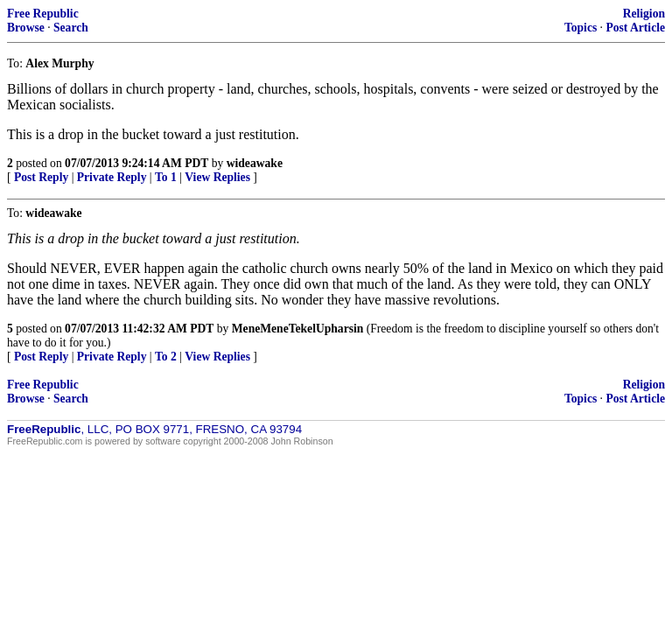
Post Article (635, 28)
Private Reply (112, 177)
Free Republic (43, 14)
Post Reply (41, 177)
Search (71, 28)
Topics (581, 28)
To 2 (166, 357)
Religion (644, 14)
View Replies (217, 177)
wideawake (255, 163)
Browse (26, 28)
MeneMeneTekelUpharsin (298, 329)
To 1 (166, 177)
